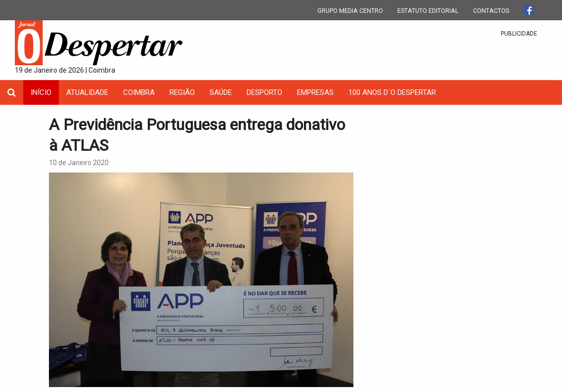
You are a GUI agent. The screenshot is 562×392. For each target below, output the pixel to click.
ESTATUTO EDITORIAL (428, 11)
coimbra (139, 92)
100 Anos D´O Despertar (392, 92)
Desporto (264, 92)
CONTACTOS (491, 11)
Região (182, 92)
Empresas (315, 92)
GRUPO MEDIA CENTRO (350, 11)
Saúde (221, 92)
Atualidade (87, 92)
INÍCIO (41, 92)
